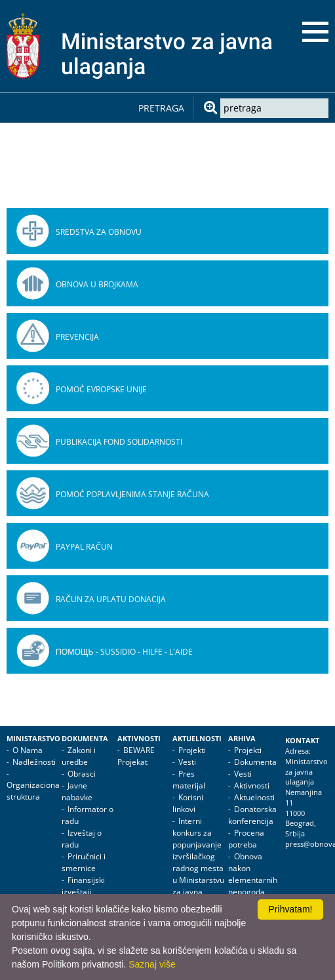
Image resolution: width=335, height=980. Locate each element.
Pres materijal (189, 780)
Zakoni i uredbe (79, 756)
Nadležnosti (34, 762)
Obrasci (82, 774)
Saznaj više (152, 964)
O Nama (28, 750)
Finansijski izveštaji (83, 886)
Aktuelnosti (197, 739)
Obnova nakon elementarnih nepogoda (253, 874)
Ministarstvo (33, 739)
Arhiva (242, 739)
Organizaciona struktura (33, 791)
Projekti (192, 750)
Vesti (187, 762)
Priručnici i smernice (84, 862)
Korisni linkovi (188, 803)
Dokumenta (85, 739)
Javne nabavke (77, 791)
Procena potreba (246, 839)
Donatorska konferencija (252, 815)
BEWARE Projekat (136, 756)
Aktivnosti (139, 739)
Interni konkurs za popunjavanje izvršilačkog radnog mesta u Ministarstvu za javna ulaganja (198, 862)
